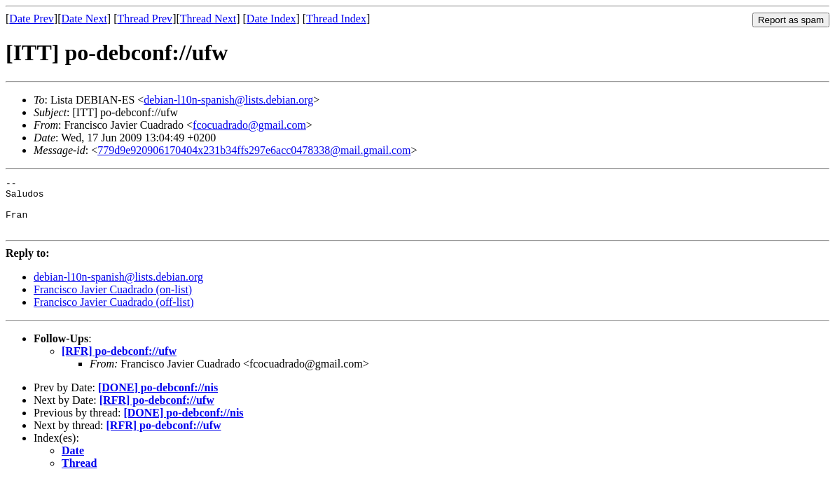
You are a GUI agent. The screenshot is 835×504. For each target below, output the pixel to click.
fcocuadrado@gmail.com (249, 125)
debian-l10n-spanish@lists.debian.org (228, 100)
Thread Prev (145, 19)
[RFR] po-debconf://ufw (119, 362)
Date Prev (32, 19)
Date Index (271, 19)
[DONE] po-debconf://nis (158, 398)
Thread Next (208, 19)
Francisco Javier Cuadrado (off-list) (114, 313)
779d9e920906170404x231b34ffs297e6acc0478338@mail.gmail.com (254, 150)
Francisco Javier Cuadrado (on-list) (113, 300)
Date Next (84, 19)
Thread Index (336, 19)
